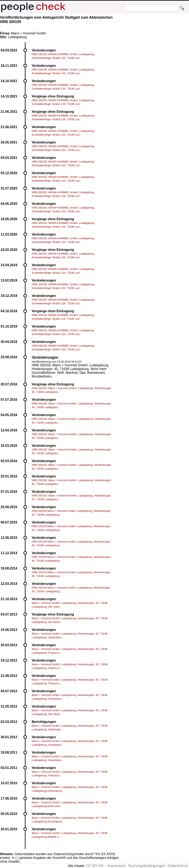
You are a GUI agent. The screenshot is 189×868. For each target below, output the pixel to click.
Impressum (117, 866)
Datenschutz (178, 866)
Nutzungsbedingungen (147, 866)
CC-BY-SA (94, 866)
